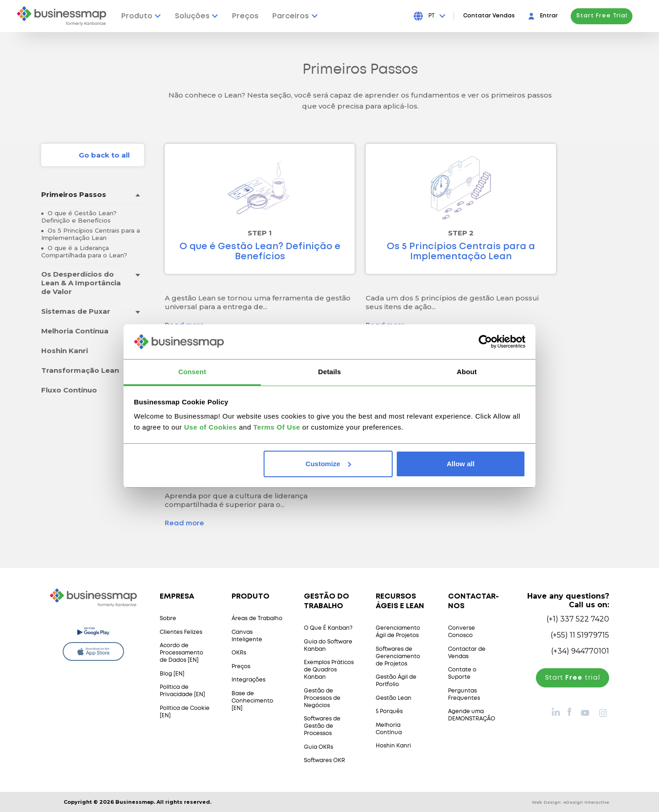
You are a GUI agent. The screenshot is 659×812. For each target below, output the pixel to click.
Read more (184, 523)
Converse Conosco (462, 632)
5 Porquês (389, 711)
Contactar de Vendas (467, 653)
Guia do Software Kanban (328, 646)
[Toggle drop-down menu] (137, 195)
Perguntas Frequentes (464, 695)
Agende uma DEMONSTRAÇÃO (472, 715)
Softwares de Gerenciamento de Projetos (398, 657)
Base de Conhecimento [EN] (252, 701)
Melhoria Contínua (75, 331)
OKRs (239, 653)
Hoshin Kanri (65, 351)
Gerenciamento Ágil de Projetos (398, 632)
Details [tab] (329, 372)
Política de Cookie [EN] (185, 712)
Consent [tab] (192, 372)
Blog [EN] (172, 674)
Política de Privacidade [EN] (182, 691)
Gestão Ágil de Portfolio (396, 681)
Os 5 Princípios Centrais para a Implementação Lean (91, 234)
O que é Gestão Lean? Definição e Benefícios (79, 217)
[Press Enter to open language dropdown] (446, 16)
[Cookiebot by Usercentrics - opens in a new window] (485, 342)
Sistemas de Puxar (76, 311)
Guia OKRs (319, 747)
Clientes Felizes (181, 632)
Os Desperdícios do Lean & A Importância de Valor (81, 283)
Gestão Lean (394, 698)
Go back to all (104, 155)
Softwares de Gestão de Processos (322, 726)
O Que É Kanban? (328, 628)
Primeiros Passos (74, 194)
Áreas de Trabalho (257, 619)
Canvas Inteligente (247, 636)
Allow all (461, 464)
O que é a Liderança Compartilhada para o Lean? (84, 251)
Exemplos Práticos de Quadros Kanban (329, 670)
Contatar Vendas (498, 16)
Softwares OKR (324, 760)
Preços (241, 667)
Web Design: (570, 802)
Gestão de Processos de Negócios (322, 698)
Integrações (248, 680)
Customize (329, 464)
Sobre (168, 619)
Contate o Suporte (462, 673)
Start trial (573, 678)
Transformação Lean (80, 370)
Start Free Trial (611, 16)
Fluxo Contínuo (69, 390)
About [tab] (467, 372)
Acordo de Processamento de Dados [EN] (181, 653)
